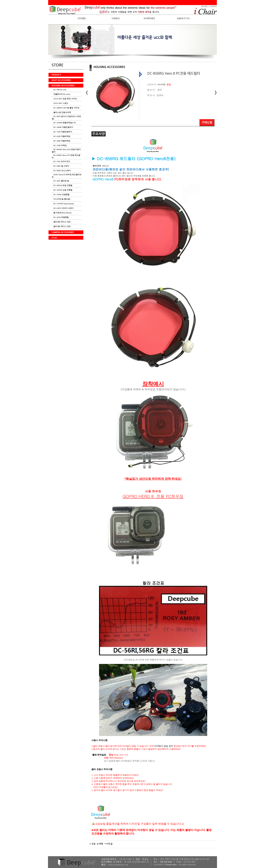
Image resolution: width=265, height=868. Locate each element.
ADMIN (213, 6)
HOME (204, 6)
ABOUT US (183, 18)
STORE (82, 18)
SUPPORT (149, 18)
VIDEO (116, 18)
